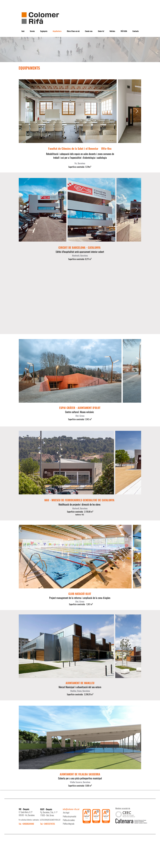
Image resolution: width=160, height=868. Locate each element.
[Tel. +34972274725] (49, 824)
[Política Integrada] (72, 824)
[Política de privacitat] (72, 816)
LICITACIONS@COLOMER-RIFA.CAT (50, 820)
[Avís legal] (72, 813)
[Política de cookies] (72, 820)
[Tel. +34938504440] (28, 824)
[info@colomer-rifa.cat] (71, 809)
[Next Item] (137, 111)
